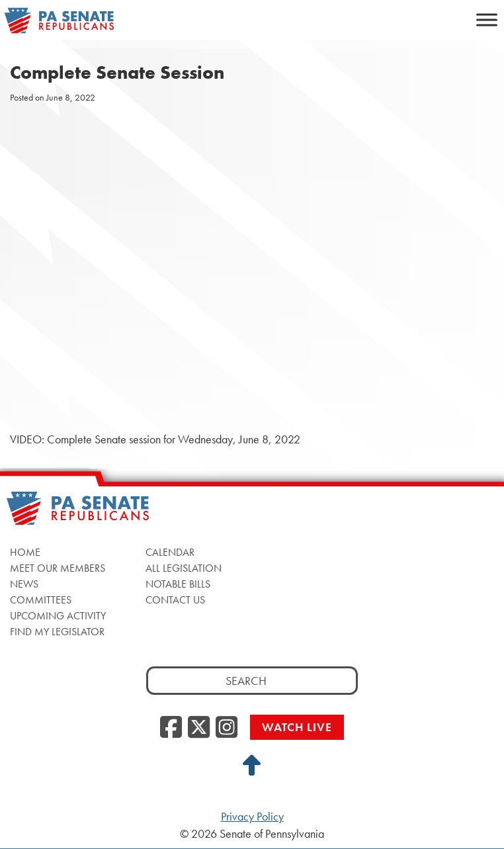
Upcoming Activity (58, 616)
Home (25, 552)
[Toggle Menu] (487, 20)
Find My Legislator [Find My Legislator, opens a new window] (57, 632)
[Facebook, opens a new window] (171, 728)
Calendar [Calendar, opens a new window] (170, 552)
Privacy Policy (252, 817)
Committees (41, 600)
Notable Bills (178, 584)
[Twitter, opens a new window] (199, 728)
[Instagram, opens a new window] (227, 728)
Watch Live (297, 727)
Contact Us (175, 600)
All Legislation (184, 568)
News (24, 584)
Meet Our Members (58, 568)
